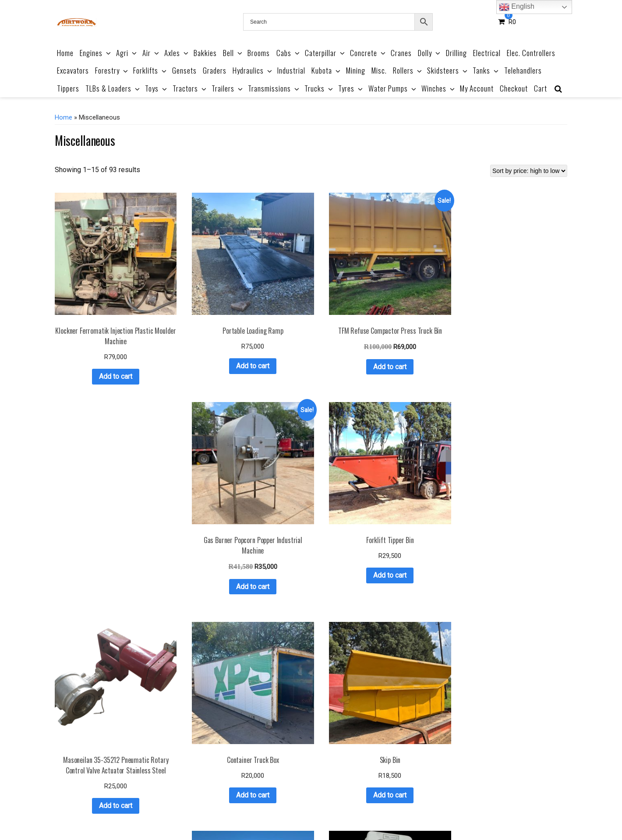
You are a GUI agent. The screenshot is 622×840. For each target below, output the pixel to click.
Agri (127, 53)
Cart (541, 88)
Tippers (68, 88)
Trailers (228, 88)
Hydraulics (253, 70)
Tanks (486, 70)
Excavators (73, 70)
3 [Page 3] (292, 771)
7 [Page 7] (338, 771)
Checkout (514, 88)
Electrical (487, 53)
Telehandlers (523, 70)
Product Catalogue (188, 812)
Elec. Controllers (531, 53)
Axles (177, 53)
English (517, 7)
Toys (157, 88)
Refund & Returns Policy (343, 812)
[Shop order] (529, 171)
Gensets (184, 70)
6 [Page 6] (327, 771)
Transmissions (274, 88)
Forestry (112, 70)
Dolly (430, 53)
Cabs (289, 53)
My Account (477, 88)
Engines (96, 53)
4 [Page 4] (304, 771)
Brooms (259, 53)
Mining (356, 70)
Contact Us (445, 812)
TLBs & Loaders (113, 88)
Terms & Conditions (273, 812)
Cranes (401, 53)
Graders (215, 70)
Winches (439, 88)
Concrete (368, 53)
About (230, 812)
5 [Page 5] (315, 771)
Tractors (190, 88)
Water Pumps (393, 88)
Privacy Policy (403, 812)
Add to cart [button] (98, 341)
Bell (233, 53)
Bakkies (205, 53)
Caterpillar (325, 53)
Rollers (408, 70)
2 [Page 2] (281, 771)
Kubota (327, 70)
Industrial (291, 70)
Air (151, 53)
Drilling (456, 53)
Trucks (319, 88)
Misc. (379, 70)
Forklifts (150, 70)
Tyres (351, 88)
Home (65, 53)
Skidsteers (448, 70)
